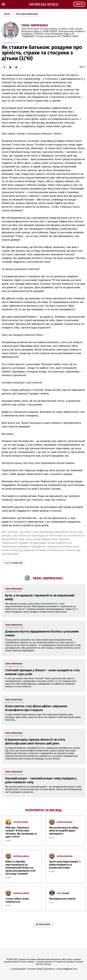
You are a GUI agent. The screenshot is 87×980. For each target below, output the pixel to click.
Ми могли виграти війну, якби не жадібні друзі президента (64, 831)
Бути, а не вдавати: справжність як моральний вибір (40, 597)
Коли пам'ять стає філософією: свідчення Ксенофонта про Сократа (36, 708)
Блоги (7, 14)
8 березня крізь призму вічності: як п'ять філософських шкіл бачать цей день (35, 741)
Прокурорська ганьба (62, 899)
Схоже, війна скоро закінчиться (17, 900)
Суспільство (13, 563)
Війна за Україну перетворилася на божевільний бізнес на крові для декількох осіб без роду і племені (21, 868)
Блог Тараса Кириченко (27, 14)
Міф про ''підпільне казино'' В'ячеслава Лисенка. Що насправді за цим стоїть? (21, 832)
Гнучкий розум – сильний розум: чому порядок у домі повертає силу (41, 780)
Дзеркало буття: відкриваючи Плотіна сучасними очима (42, 633)
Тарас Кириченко (35, 25)
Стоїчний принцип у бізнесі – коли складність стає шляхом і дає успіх (42, 672)
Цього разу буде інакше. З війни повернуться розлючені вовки (65, 865)
